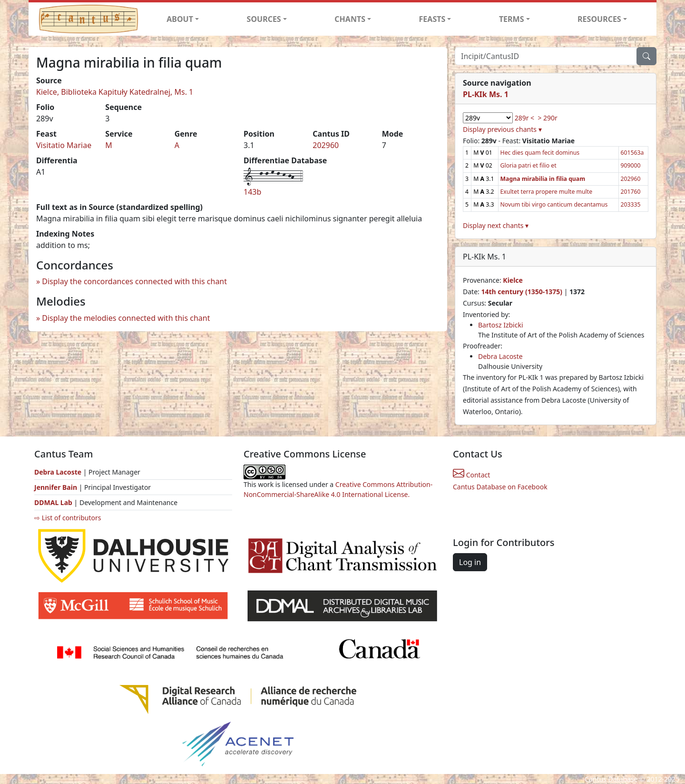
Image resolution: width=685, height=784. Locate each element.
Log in (470, 562)
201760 (631, 192)
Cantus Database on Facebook (500, 487)
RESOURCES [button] (599, 19)
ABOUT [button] (180, 19)
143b (252, 192)
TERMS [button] (512, 19)
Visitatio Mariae (64, 145)
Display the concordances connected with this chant (134, 281)
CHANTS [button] (350, 19)
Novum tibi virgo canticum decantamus (554, 204)
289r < (524, 118)
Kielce (513, 280)
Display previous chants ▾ (502, 129)
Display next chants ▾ (496, 225)
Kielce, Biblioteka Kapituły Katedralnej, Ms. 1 (115, 92)
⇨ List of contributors (68, 518)
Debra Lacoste (500, 356)
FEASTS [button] (432, 19)
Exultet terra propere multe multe (547, 192)
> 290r (547, 118)
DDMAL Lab (53, 502)
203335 (631, 204)
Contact (471, 475)
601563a (632, 153)
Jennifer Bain (57, 487)
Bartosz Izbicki (501, 325)
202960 (326, 145)
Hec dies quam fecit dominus (540, 153)
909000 (631, 165)
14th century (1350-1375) (522, 292)
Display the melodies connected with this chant (126, 318)
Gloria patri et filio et (528, 165)
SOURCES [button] (264, 19)
